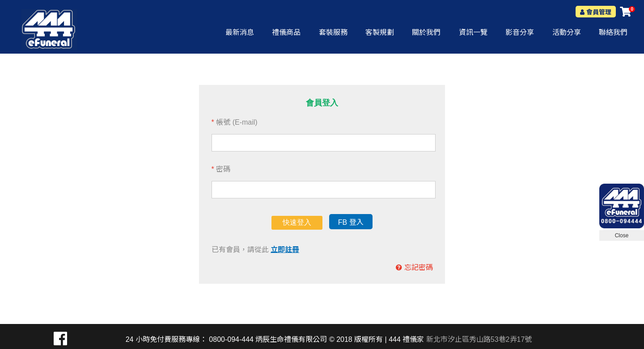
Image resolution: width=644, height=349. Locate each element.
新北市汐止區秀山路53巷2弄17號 (479, 339)
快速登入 (297, 222)
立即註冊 (285, 250)
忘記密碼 (419, 267)
